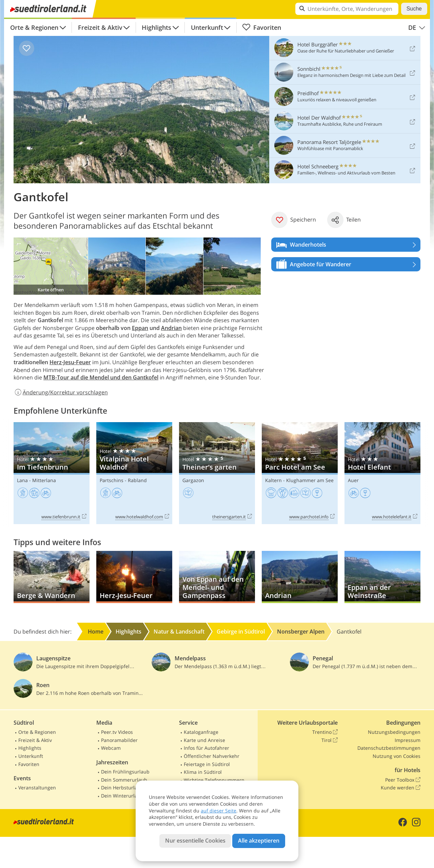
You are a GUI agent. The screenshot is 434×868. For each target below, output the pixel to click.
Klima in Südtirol (203, 772)
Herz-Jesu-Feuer (70, 362)
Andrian (171, 328)
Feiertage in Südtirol (207, 764)
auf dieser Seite (219, 811)
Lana (22, 480)
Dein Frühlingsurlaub (125, 772)
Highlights (156, 27)
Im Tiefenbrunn (52, 473)
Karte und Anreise (204, 740)
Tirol (330, 740)
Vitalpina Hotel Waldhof (134, 473)
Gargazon (193, 480)
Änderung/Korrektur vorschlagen (61, 392)
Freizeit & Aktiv (100, 27)
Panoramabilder (119, 740)
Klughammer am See (310, 480)
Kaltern (273, 480)
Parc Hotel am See (300, 473)
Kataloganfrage (201, 732)
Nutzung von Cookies (397, 756)
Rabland (137, 480)
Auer (353, 480)
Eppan (140, 328)
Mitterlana (44, 480)
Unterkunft (207, 27)
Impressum (408, 740)
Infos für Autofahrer (206, 748)
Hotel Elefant (382, 473)
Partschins (112, 480)
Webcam (111, 748)
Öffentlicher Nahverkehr (212, 756)
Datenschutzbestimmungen (389, 748)
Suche (414, 9)
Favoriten (262, 27)
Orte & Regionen (34, 27)
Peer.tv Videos (117, 732)
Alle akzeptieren (259, 841)
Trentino (325, 732)
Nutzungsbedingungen (394, 732)
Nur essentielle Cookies (195, 841)
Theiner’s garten (217, 473)
